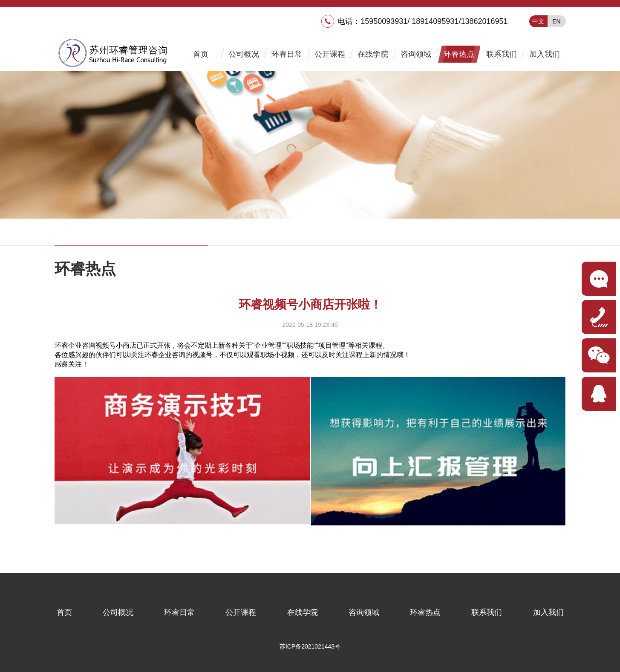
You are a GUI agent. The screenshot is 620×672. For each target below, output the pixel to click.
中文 (538, 21)
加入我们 (545, 54)
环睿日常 (287, 54)
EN (556, 21)
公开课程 (330, 54)
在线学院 (373, 54)
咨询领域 (416, 54)
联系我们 (502, 54)
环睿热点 (459, 54)
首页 (201, 54)
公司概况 (244, 54)
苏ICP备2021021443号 (310, 646)
